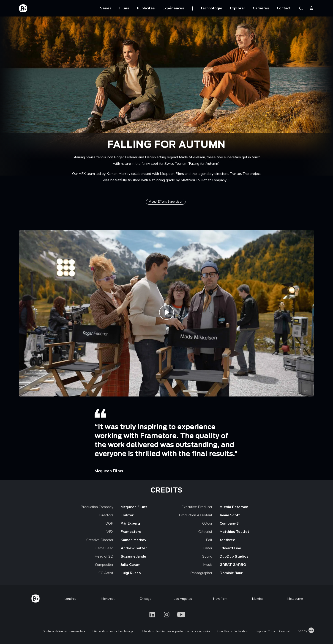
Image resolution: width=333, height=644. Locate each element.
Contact (284, 8)
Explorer (237, 8)
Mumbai (258, 599)
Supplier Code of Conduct (273, 631)
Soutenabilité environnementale (64, 631)
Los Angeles (183, 599)
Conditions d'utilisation (233, 631)
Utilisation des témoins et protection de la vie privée (175, 631)
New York (220, 599)
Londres (70, 599)
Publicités (146, 8)
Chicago (146, 599)
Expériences (173, 8)
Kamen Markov (118, 174)
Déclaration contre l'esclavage (113, 631)
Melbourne (295, 599)
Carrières (261, 8)
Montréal (108, 599)
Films (124, 8)
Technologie (211, 8)
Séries (106, 8)
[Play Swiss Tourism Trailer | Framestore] (166, 313)
